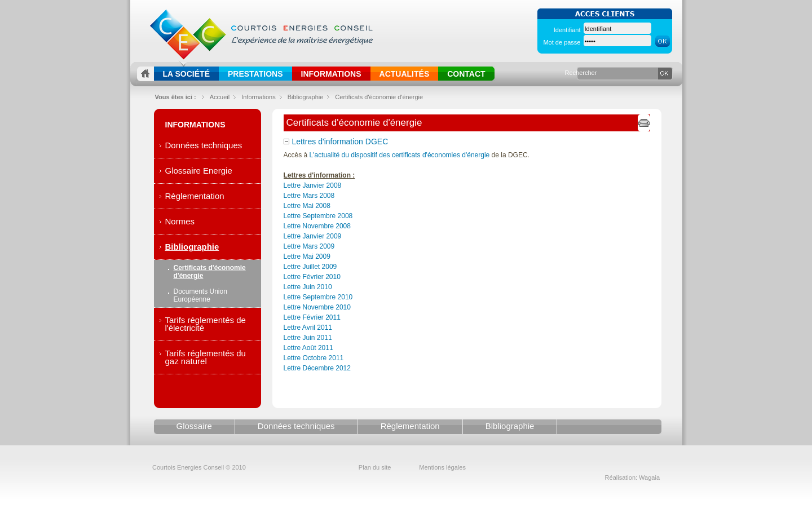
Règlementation (195, 196)
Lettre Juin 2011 (308, 338)
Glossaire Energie (199, 171)
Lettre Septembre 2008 (318, 216)
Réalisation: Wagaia (632, 477)
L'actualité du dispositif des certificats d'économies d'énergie (400, 155)
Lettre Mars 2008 (309, 196)
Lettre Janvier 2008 (313, 185)
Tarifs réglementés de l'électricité (206, 324)
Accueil (220, 97)
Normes (180, 221)
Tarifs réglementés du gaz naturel (206, 357)
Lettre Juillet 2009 (310, 267)
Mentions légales (442, 467)
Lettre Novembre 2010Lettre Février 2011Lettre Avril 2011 (317, 317)
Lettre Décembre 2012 (317, 368)
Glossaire (194, 426)
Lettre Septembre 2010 (318, 297)
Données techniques (204, 145)
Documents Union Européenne (200, 295)
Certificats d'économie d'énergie (379, 97)
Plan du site (375, 467)
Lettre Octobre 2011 (314, 358)
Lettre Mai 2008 (307, 206)
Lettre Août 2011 (308, 348)
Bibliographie (192, 247)
